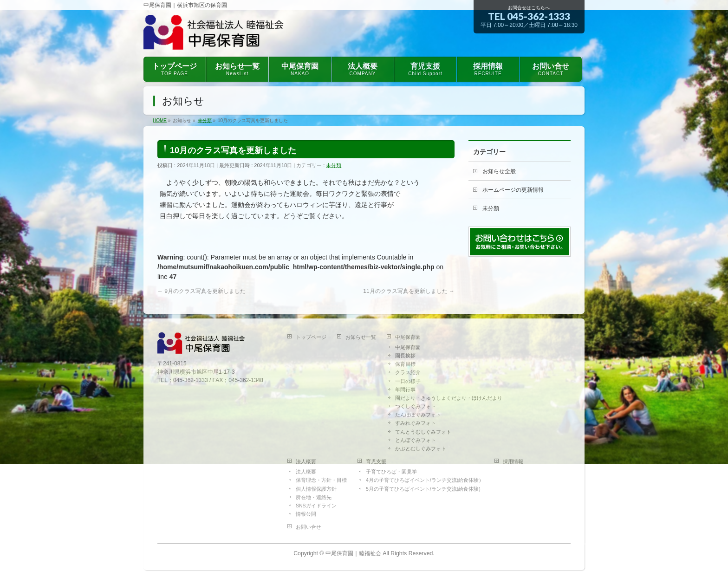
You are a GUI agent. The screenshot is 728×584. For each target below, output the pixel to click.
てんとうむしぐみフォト (423, 432)
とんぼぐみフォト (416, 440)
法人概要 (306, 461)
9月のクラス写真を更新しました (201, 291)
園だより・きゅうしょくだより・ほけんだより (449, 398)
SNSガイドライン (316, 506)
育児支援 (376, 461)
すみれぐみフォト (416, 423)
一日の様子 (408, 381)
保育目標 (405, 364)
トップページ (311, 337)
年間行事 (405, 389)
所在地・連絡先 (314, 497)
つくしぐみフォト (416, 406)
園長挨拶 (405, 356)
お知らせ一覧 (361, 337)
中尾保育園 (408, 337)
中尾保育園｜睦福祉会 (353, 553)
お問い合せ (309, 527)
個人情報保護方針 (316, 489)
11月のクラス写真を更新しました (409, 291)
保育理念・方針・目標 (321, 480)
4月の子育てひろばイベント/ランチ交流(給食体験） (425, 480)
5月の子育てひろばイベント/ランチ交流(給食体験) (423, 489)
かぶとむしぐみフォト (421, 448)
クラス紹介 (408, 372)
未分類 (334, 165)
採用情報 (513, 461)
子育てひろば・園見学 (391, 472)
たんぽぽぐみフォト (418, 415)
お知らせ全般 (499, 171)
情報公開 (306, 514)
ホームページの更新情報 (513, 190)
